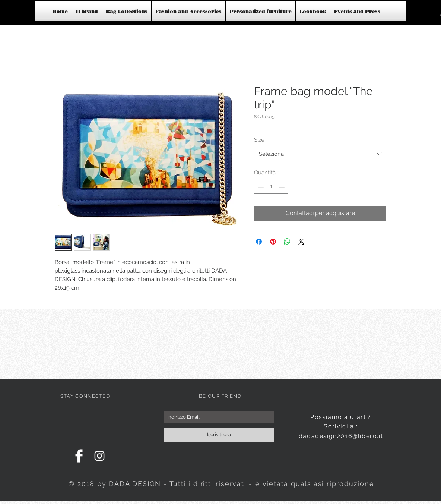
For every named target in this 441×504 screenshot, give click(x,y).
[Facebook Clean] (79, 456)
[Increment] (283, 187)
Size (259, 140)
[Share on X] (301, 242)
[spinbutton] (271, 187)
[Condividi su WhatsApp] (287, 242)
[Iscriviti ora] (219, 435)
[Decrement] (260, 187)
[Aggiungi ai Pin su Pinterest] (273, 242)
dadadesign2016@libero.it (341, 436)
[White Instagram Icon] (99, 456)
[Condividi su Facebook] (259, 242)
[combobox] (320, 154)
